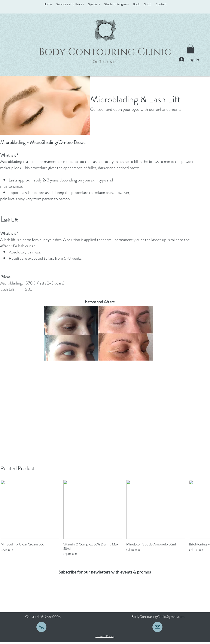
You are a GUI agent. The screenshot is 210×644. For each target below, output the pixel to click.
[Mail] (41, 627)
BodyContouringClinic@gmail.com (158, 616)
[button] (191, 49)
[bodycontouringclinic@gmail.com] (157, 627)
